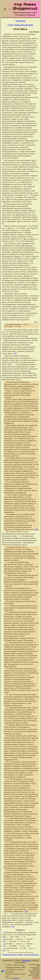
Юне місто (21, 21)
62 (5, 948)
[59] (15, 353)
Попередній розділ (10, 955)
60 (5, 939)
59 (5, 932)
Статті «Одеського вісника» (20, 25)
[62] (13, 927)
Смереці (17, 978)
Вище (21, 955)
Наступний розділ (32, 955)
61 (5, 944)
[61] (27, 911)
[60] (37, 530)
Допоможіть (27, 961)
